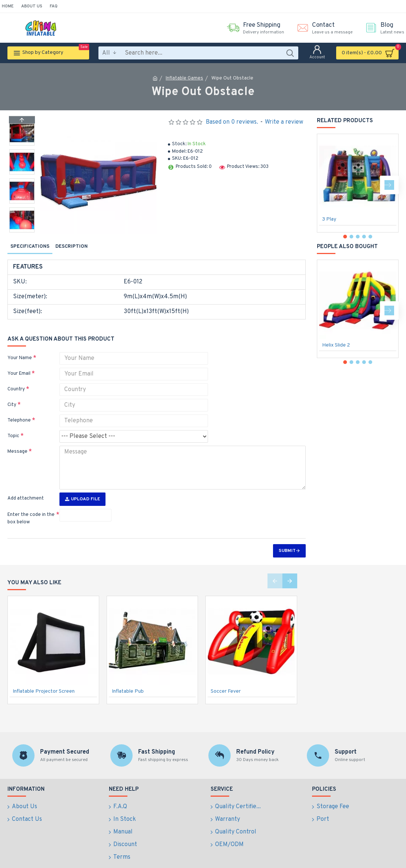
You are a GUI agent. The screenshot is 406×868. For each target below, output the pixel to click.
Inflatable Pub (128, 677)
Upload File (82, 485)
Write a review (284, 122)
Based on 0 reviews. (232, 122)
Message (17, 442)
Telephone (19, 411)
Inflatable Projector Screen (44, 677)
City (12, 396)
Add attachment (26, 484)
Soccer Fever (226, 677)
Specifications (30, 247)
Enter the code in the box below (31, 504)
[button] (22, 231)
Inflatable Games (184, 78)
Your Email (19, 364)
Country (16, 380)
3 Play (329, 219)
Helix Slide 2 (336, 345)
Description (72, 247)
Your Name (20, 349)
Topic (13, 427)
